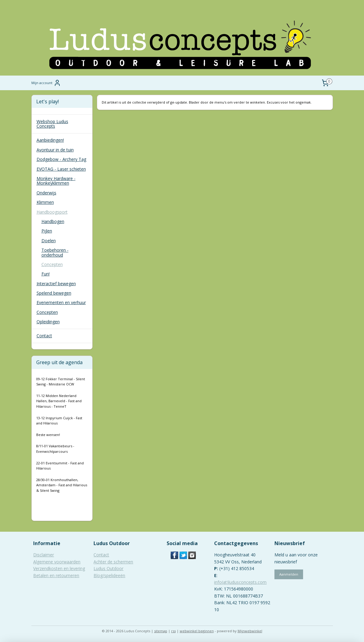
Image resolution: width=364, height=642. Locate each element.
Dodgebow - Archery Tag (61, 159)
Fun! (46, 274)
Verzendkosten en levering (59, 568)
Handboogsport (52, 212)
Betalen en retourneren (56, 575)
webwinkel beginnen (197, 631)
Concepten (52, 264)
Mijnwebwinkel (250, 631)
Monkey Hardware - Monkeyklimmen (56, 181)
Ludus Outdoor (108, 568)
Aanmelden (289, 574)
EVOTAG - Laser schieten (61, 169)
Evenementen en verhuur (61, 302)
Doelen (49, 241)
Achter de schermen (113, 562)
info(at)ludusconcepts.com (240, 582)
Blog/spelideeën (109, 575)
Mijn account (46, 83)
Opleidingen (48, 322)
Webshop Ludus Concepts (52, 124)
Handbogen (53, 221)
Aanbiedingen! (50, 140)
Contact (44, 336)
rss (173, 631)
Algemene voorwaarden (57, 562)
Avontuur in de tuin (55, 150)
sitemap (161, 631)
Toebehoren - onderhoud (55, 252)
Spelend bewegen (54, 293)
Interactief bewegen (56, 284)
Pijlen (47, 231)
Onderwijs (46, 193)
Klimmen (45, 202)
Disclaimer (44, 555)
